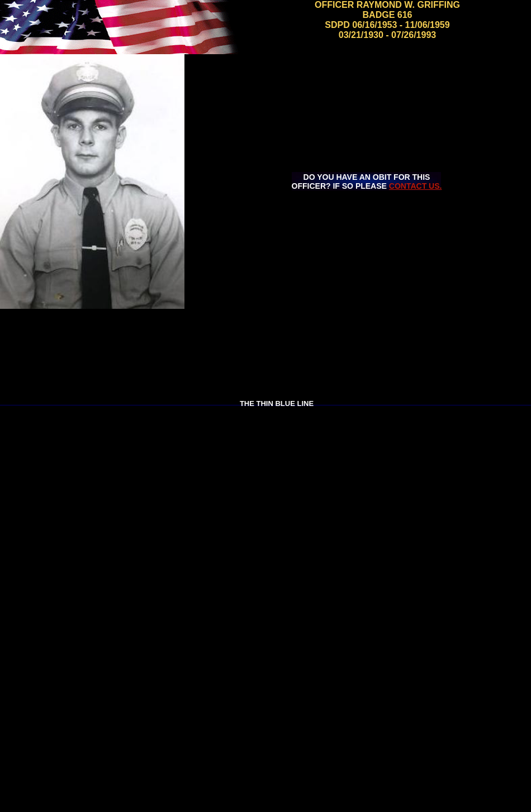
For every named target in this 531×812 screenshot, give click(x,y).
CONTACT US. (416, 186)
